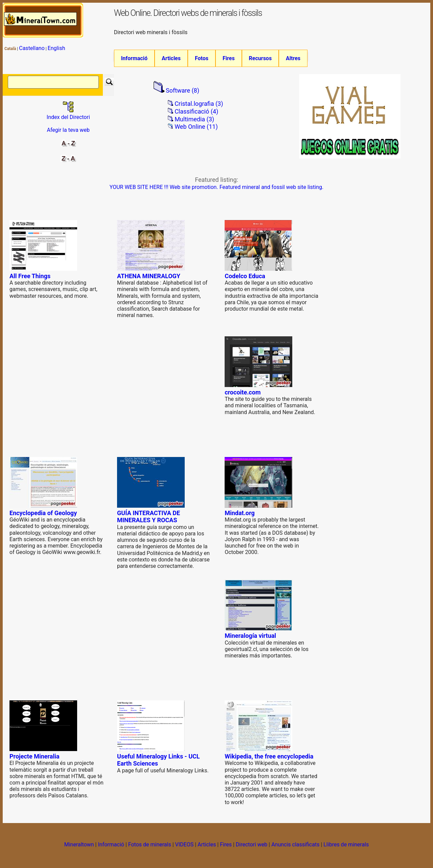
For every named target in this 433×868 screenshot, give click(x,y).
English (56, 48)
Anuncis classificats (295, 845)
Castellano (32, 48)
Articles (171, 58)
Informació (134, 58)
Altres (293, 58)
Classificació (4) (196, 112)
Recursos (260, 58)
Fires (229, 58)
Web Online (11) (196, 127)
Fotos (202, 58)
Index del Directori (68, 114)
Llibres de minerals (346, 845)
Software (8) (183, 91)
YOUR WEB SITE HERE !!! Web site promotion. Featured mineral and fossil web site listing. (216, 187)
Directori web (252, 845)
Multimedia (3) (194, 119)
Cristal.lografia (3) (199, 104)
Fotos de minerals (150, 845)
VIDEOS (185, 845)
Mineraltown (79, 845)
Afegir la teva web (69, 130)
